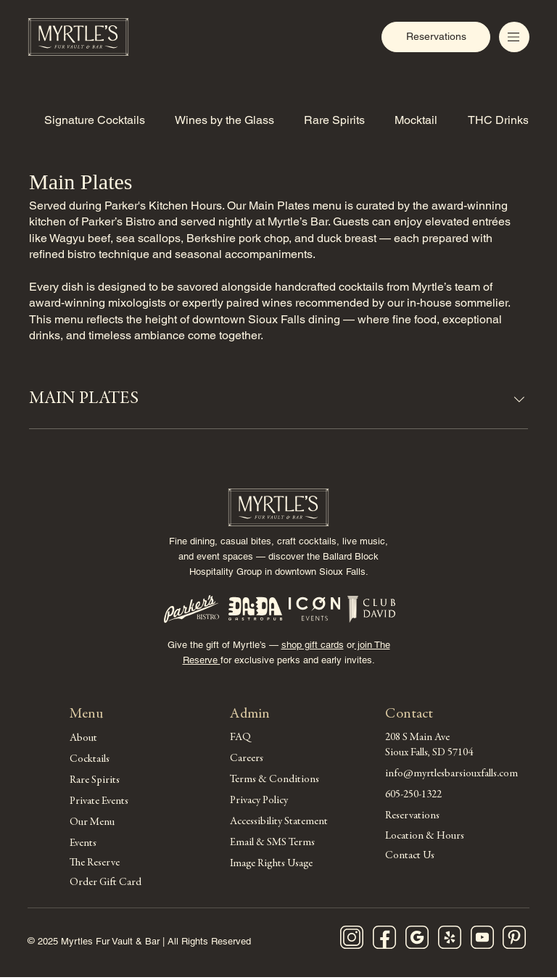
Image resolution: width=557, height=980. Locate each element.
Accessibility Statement (279, 822)
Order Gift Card (106, 886)
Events (83, 844)
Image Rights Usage (271, 864)
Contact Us (410, 859)
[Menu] (514, 37)
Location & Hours (425, 838)
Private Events (99, 802)
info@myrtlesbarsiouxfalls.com (451, 775)
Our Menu (92, 823)
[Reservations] (436, 37)
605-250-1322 (413, 796)
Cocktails (90, 760)
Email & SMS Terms (272, 843)
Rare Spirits (95, 781)
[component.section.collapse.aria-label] (519, 399)
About (83, 739)
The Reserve (95, 865)
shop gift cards (313, 645)
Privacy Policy (259, 801)
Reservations (412, 817)
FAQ (240, 738)
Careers (247, 759)
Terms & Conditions (275, 780)
